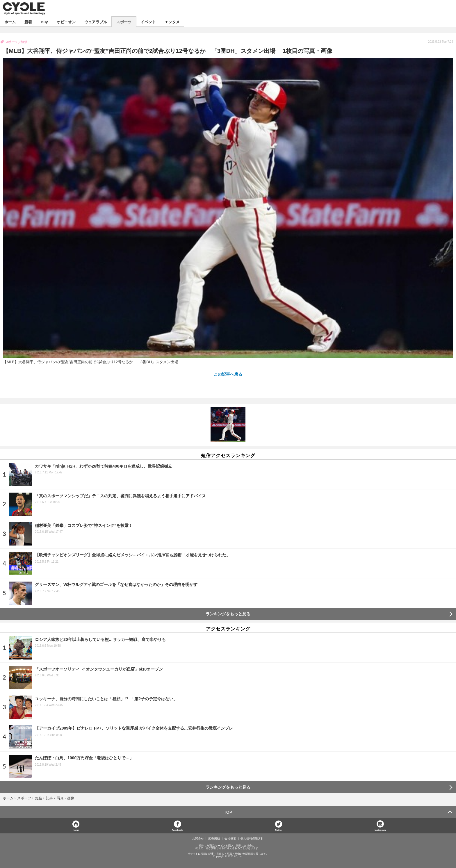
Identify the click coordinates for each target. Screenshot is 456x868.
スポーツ (124, 22)
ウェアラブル (96, 22)
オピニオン (66, 22)
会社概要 (230, 839)
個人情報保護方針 (252, 839)
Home (76, 830)
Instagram (380, 830)
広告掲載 (214, 839)
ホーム (10, 22)
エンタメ (172, 22)
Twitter (279, 830)
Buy (44, 22)
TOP (228, 812)
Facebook (177, 830)
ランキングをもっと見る (228, 614)
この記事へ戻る (228, 374)
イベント (148, 22)
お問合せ (198, 839)
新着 (28, 22)
